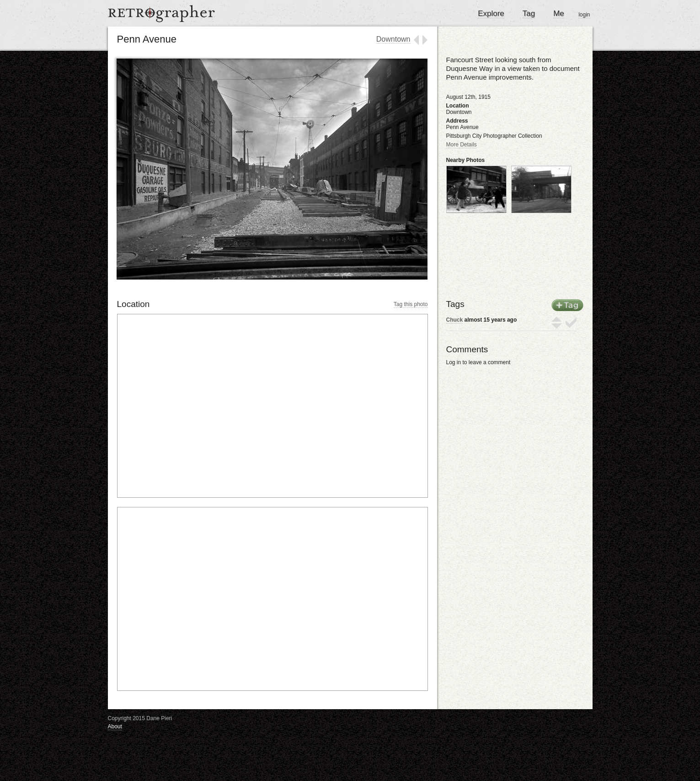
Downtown (393, 39)
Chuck (455, 320)
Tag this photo (411, 304)
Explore (491, 13)
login (584, 15)
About (115, 727)
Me (559, 13)
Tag (529, 13)
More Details (462, 145)
